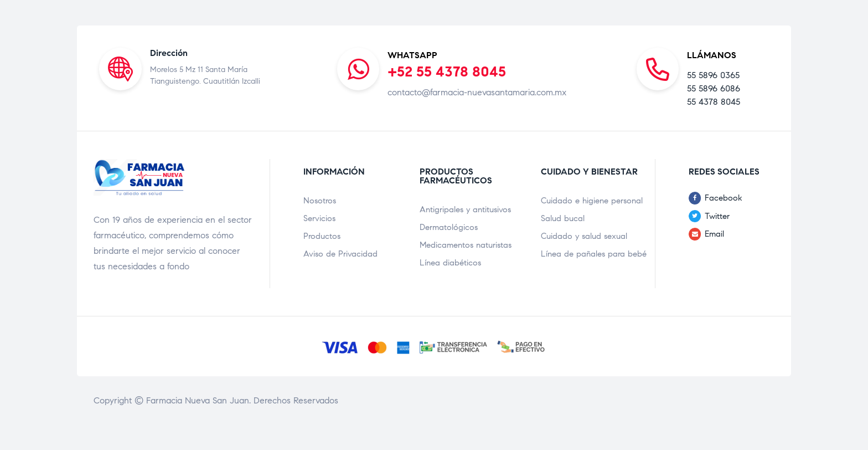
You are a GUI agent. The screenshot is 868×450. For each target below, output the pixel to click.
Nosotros (320, 201)
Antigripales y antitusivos (465, 209)
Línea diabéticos (450, 263)
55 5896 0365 (713, 75)
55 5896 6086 (714, 88)
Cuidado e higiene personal (592, 201)
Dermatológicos (449, 227)
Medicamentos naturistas (466, 245)
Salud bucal (563, 218)
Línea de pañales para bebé (594, 254)
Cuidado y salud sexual (584, 236)
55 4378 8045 (714, 102)
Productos (322, 236)
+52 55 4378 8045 (447, 71)
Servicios (319, 218)
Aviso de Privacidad (340, 254)
